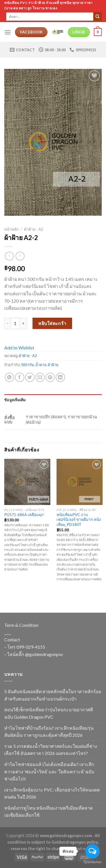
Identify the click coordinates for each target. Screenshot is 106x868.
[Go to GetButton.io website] (92, 862)
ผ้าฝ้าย (53, 365)
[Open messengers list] (92, 851)
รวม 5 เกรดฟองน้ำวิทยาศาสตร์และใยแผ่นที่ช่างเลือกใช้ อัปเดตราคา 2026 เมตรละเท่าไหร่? (51, 750)
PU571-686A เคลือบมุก (24, 515)
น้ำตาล (41, 365)
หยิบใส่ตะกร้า (52, 323)
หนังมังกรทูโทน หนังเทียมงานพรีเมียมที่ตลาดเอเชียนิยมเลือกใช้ (48, 811)
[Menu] (8, 32)
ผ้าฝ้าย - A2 (34, 229)
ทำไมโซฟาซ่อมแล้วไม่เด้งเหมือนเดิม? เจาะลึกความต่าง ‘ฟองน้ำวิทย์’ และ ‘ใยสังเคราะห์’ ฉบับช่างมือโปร (49, 771)
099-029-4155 (31, 647)
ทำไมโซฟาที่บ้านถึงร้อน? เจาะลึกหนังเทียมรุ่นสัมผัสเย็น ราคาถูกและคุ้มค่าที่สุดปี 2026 (49, 732)
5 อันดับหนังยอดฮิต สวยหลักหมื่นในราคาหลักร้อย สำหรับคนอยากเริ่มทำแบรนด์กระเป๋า (53, 695)
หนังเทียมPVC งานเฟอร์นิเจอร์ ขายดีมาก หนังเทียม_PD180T (79, 520)
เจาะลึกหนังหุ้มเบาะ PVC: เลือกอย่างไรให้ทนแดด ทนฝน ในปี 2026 (52, 793)
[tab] (53, 400)
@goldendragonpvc (44, 654)
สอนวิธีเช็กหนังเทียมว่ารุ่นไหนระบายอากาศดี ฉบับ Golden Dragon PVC (49, 713)
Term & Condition (21, 625)
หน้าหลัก (11, 229)
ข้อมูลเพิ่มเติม (15, 400)
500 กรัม (27, 365)
